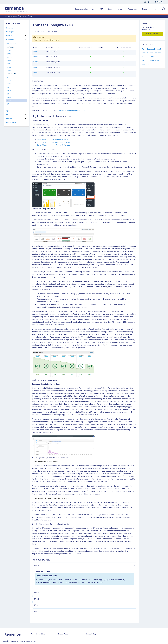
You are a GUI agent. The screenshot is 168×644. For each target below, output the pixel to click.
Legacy (9, 118)
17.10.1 (35, 67)
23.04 (9, 64)
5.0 (8, 107)
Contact (155, 9)
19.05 (9, 91)
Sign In (148, 2)
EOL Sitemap (12, 122)
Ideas (145, 9)
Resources (133, 9)
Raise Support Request (151, 49)
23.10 (9, 60)
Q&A (101, 9)
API (94, 9)
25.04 (9, 50)
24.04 (9, 57)
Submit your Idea (152, 34)
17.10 (9, 101)
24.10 (9, 54)
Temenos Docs (148, 57)
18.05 (9, 97)
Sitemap (10, 28)
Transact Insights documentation (71, 110)
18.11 (9, 94)
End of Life (54, 40)
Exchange (10, 39)
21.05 (9, 81)
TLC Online (147, 64)
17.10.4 (36, 51)
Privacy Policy (63, 634)
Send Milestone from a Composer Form (53, 142)
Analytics (10, 47)
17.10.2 (36, 62)
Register (159, 2)
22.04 (9, 71)
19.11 (9, 87)
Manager (10, 32)
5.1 (8, 104)
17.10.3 (36, 56)
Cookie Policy (91, 634)
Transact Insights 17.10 (53, 25)
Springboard (11, 111)
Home (7, 16)
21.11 (9, 77)
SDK (8, 115)
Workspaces (11, 43)
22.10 (9, 67)
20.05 (9, 84)
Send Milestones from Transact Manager (54, 145)
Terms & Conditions (38, 634)
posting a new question (46, 582)
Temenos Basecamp (150, 60)
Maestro (10, 36)
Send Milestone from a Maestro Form (52, 140)
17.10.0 (36, 72)
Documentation (81, 9)
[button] (84, 565)
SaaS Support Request (151, 53)
